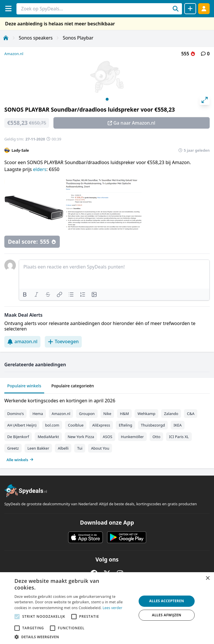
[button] (74, 637)
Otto (156, 437)
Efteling (125, 425)
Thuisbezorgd (153, 425)
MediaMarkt (48, 437)
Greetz (13, 448)
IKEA (178, 425)
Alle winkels (20, 460)
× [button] (208, 578)
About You (100, 448)
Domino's (15, 414)
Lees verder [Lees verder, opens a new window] (112, 608)
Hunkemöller (132, 437)
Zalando (171, 414)
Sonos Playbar (78, 38)
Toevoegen (63, 341)
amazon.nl (22, 341)
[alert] (107, 608)
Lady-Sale (20, 150)
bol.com (52, 425)
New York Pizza (81, 437)
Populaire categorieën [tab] (73, 386)
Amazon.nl (14, 54)
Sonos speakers (36, 38)
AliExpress (101, 425)
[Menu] (8, 9)
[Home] (6, 38)
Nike (107, 414)
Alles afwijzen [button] (167, 615)
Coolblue (76, 425)
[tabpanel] (107, 429)
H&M (124, 414)
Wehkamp (146, 414)
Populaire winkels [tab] (24, 386)
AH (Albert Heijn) (22, 425)
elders (40, 169)
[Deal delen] (190, 9)
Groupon (87, 414)
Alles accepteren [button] (167, 601)
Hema (38, 414)
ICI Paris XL (179, 437)
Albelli (63, 448)
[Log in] (204, 9)
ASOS (108, 437)
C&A (191, 414)
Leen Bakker (38, 448)
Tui (80, 448)
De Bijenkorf (18, 437)
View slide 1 (107, 99)
